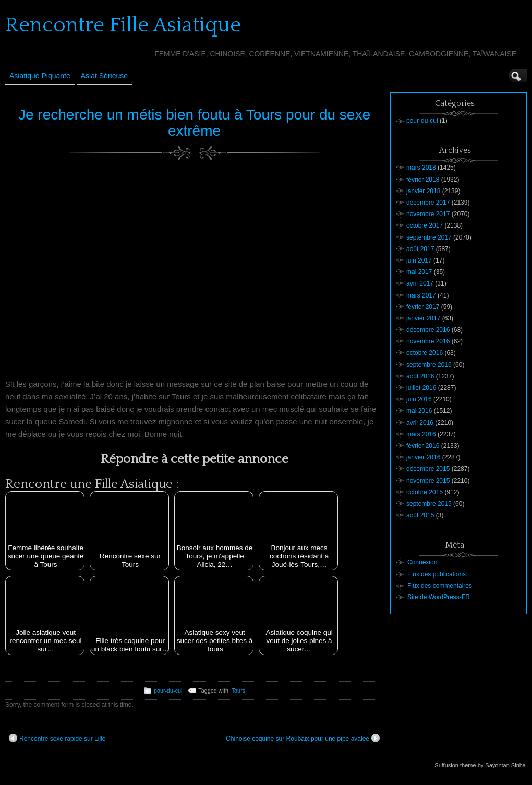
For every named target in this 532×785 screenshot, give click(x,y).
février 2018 (423, 180)
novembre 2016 (428, 341)
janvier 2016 (423, 457)
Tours (238, 691)
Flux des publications (437, 574)
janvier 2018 (423, 191)
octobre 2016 (425, 353)
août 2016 (420, 376)
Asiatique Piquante (40, 76)
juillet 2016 (421, 388)
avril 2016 (420, 423)
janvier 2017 (423, 318)
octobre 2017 (425, 225)
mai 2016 (419, 411)
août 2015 (420, 515)
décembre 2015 (428, 469)
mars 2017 (421, 295)
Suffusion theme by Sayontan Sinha (480, 765)
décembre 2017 (428, 203)
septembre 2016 (429, 365)
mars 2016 (421, 434)
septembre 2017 (429, 237)
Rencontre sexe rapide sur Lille (57, 738)
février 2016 (423, 446)
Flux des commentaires (440, 586)
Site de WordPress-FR (439, 597)
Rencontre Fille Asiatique (123, 25)
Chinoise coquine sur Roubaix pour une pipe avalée (303, 738)
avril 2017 (420, 283)
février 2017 (423, 307)
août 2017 (420, 249)
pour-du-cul (168, 691)
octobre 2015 (425, 492)
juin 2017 (419, 260)
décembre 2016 (428, 330)
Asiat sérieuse (104, 76)
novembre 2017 (428, 214)
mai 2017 (419, 272)
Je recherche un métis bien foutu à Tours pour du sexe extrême (194, 123)
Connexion (422, 562)
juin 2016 (419, 399)
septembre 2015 (429, 504)
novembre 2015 (428, 481)
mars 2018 (421, 168)
